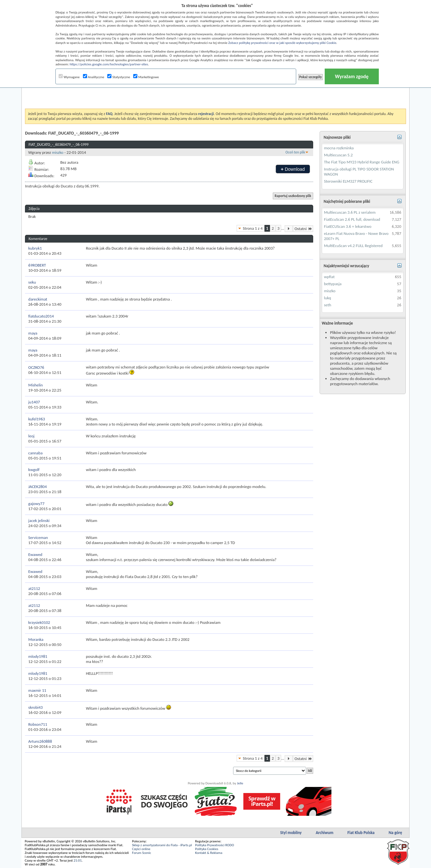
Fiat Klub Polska (361, 833)
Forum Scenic (142, 853)
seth (328, 305)
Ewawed (35, 554)
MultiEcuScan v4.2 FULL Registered (353, 246)
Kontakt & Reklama (209, 853)
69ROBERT (37, 265)
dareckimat (38, 299)
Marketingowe (146, 77)
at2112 (34, 588)
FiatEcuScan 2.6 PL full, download (352, 219)
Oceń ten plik (295, 152)
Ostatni (303, 229)
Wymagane (69, 77)
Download (293, 169)
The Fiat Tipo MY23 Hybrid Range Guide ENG (362, 162)
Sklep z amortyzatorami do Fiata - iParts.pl (162, 845)
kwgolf (34, 470)
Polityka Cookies (207, 849)
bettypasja (333, 284)
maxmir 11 (37, 690)
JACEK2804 (37, 487)
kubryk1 (35, 248)
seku (32, 282)
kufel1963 (37, 419)
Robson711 (38, 724)
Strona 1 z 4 (253, 228)
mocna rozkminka (339, 148)
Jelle (240, 783)
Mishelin (35, 385)
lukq (328, 298)
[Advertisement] (215, 93)
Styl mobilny (291, 833)
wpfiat (329, 277)
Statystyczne (119, 77)
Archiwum (325, 833)
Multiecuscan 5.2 (338, 155)
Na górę (395, 833)
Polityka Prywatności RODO (214, 845)
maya (33, 333)
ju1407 (34, 402)
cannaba (35, 453)
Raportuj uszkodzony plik (293, 196)
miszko (58, 152)
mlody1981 (38, 656)
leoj (31, 436)
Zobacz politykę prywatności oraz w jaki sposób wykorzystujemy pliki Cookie (282, 43)
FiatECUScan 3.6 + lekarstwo (348, 226)
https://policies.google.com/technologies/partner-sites (109, 64)
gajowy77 (36, 504)
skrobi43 (35, 707)
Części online (141, 849)
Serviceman (38, 537)
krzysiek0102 (39, 622)
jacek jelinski (39, 521)
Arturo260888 (40, 741)
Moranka (36, 639)
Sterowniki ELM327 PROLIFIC (348, 181)
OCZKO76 (36, 367)
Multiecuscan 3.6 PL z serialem (350, 212)
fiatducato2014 (41, 316)
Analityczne (94, 77)
